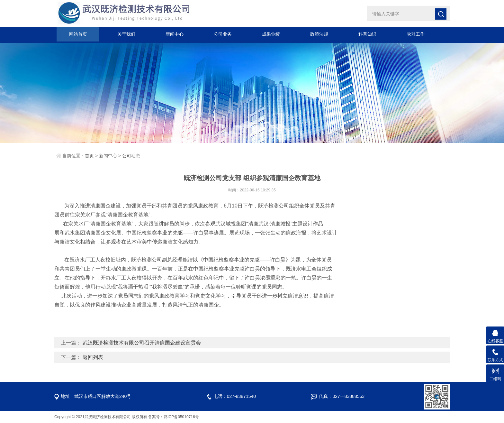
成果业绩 (271, 34)
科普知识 (367, 34)
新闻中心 (175, 34)
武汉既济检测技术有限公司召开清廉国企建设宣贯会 (142, 343)
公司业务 (223, 34)
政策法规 (319, 34)
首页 (89, 156)
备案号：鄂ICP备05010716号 (173, 417)
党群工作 (416, 34)
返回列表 (93, 357)
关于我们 (126, 34)
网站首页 (78, 34)
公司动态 (131, 156)
